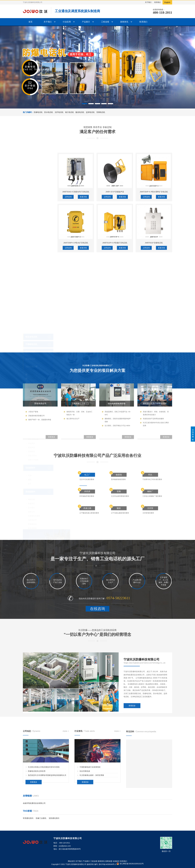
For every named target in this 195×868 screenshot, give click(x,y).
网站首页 (71, 861)
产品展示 (86, 22)
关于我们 (148, 2)
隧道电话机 (80, 112)
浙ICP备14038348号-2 (107, 864)
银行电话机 (70, 112)
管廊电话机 (101, 112)
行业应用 (67, 22)
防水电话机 (49, 112)
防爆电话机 (38, 112)
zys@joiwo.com (65, 846)
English (167, 2)
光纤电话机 (59, 112)
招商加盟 (109, 861)
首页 (30, 22)
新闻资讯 (124, 22)
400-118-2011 (162, 12)
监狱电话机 (90, 112)
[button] (85, 104)
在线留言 (116, 861)
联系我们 (158, 2)
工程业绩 (105, 22)
